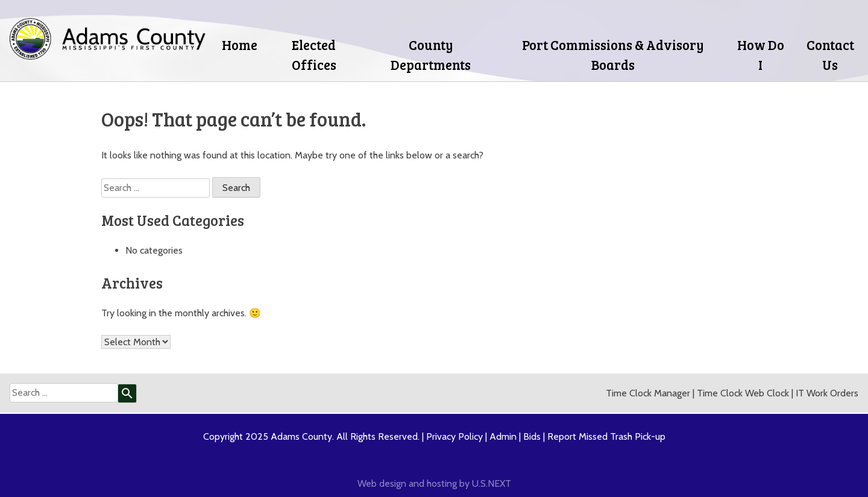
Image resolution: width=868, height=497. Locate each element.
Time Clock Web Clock (743, 393)
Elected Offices (314, 55)
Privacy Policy (454, 436)
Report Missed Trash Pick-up (606, 436)
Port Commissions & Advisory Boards (613, 55)
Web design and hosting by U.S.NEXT (434, 483)
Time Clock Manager (648, 393)
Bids (532, 436)
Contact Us (830, 55)
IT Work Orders (827, 393)
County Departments (431, 55)
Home (240, 45)
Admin (503, 436)
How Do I (761, 55)
